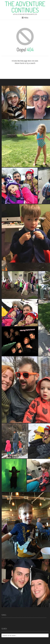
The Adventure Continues (25, 7)
